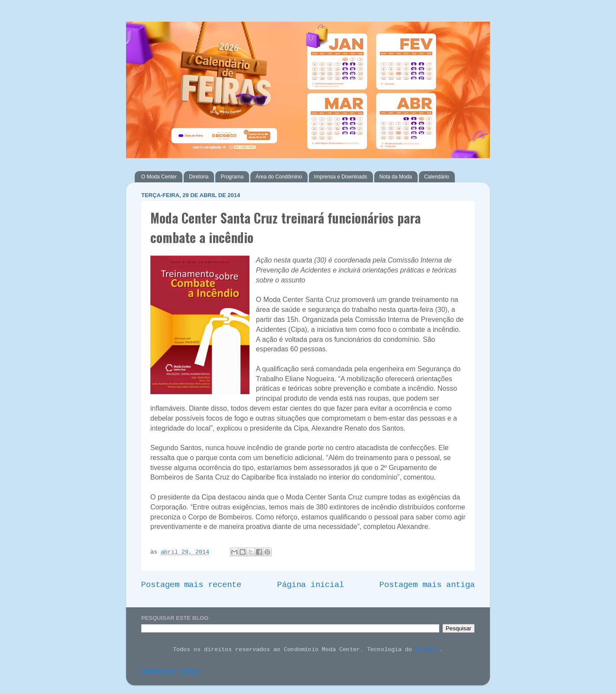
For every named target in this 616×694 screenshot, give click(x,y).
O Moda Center (159, 177)
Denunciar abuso (170, 672)
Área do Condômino (279, 177)
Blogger (428, 650)
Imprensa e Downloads (341, 177)
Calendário (437, 177)
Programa (232, 177)
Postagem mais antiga (427, 585)
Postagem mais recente (191, 585)
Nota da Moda (396, 177)
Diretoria (199, 177)
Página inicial (311, 585)
